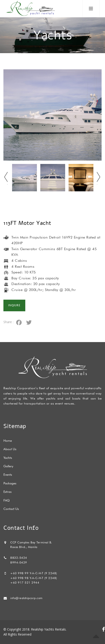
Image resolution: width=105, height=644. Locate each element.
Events (8, 475)
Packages (10, 483)
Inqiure (14, 305)
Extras (8, 492)
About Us (10, 449)
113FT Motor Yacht (27, 223)
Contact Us (11, 509)
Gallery (8, 466)
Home (8, 441)
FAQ (6, 500)
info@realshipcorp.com (26, 598)
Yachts (8, 458)
